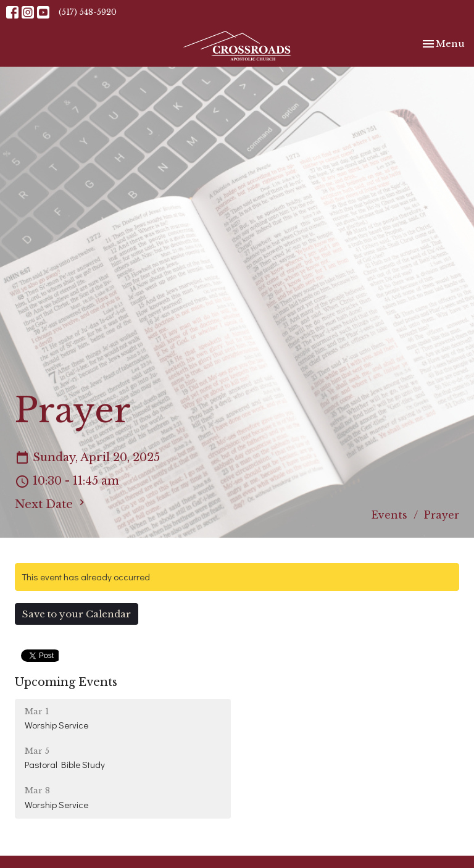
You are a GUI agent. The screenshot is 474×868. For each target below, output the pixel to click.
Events (389, 515)
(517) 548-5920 (88, 12)
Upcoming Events (66, 682)
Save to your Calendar (77, 614)
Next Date (51, 504)
